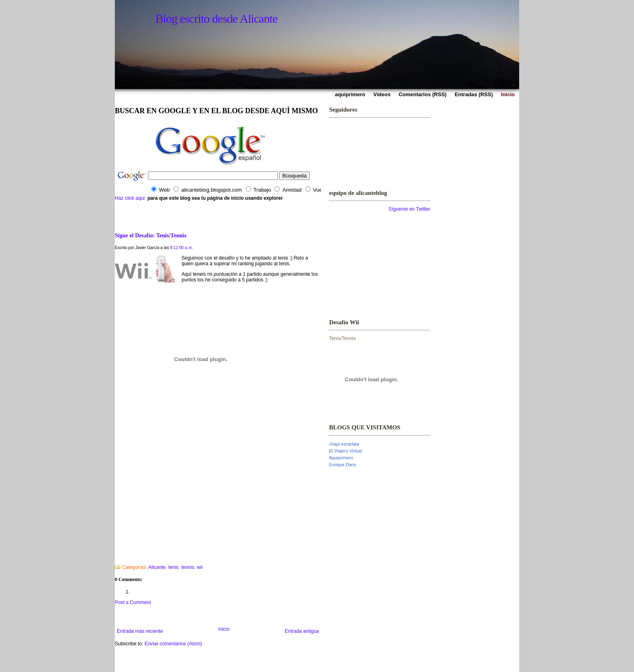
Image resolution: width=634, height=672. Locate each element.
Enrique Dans (343, 465)
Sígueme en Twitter (409, 209)
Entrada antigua (302, 631)
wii (200, 567)
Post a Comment (133, 602)
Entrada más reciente (140, 631)
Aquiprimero (341, 458)
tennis (188, 567)
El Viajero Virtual (346, 451)
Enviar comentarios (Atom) (173, 644)
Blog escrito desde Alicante (216, 18)
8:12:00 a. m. (182, 248)
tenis (173, 567)
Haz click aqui (130, 198)
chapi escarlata (344, 444)
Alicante (157, 567)
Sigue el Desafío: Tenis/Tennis (151, 235)
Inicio (224, 629)
